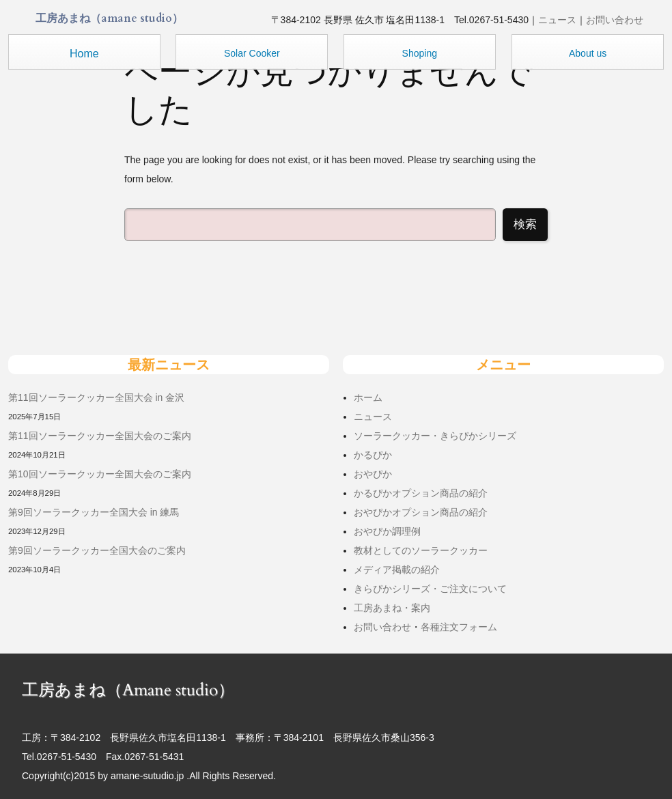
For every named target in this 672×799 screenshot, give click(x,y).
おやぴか (373, 474)
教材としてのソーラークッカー (421, 550)
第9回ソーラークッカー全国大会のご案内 (97, 550)
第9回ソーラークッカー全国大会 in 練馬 (94, 512)
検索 (525, 224)
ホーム (368, 397)
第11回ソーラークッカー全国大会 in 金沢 (96, 397)
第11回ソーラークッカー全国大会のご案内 (100, 436)
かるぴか (373, 455)
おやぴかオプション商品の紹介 (421, 512)
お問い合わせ (615, 20)
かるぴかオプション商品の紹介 (421, 493)
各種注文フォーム (459, 627)
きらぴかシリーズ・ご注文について (430, 589)
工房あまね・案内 (392, 608)
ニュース (557, 20)
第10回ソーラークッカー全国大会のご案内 (100, 474)
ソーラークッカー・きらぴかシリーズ (435, 436)
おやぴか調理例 (387, 531)
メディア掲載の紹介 (397, 570)
